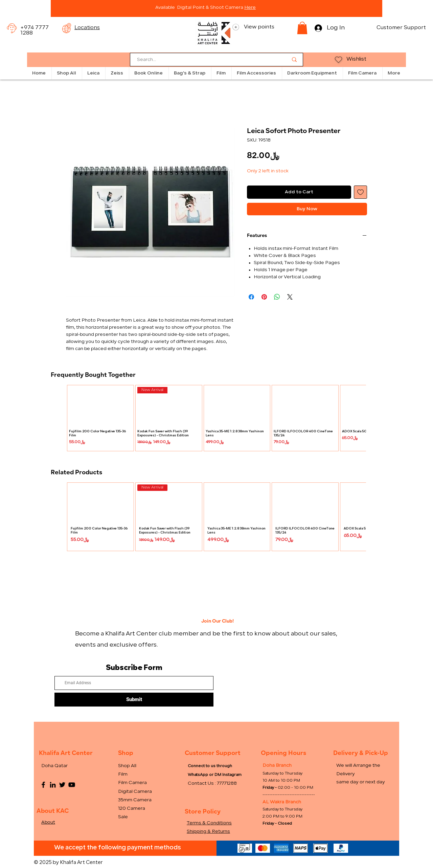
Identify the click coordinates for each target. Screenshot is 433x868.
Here (250, 8)
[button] (302, 28)
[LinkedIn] (53, 785)
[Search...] (207, 60)
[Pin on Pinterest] (264, 297)
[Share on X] (290, 297)
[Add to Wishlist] (360, 192)
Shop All (127, 766)
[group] (216, 418)
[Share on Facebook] (251, 297)
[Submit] (134, 700)
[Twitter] (62, 785)
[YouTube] (72, 785)
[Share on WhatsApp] (277, 297)
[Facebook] (43, 785)
